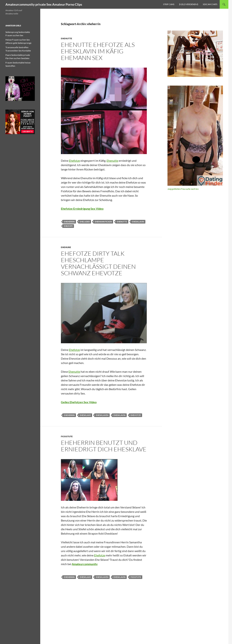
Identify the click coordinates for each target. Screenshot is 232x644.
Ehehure (66, 247)
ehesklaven (102, 415)
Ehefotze (74, 161)
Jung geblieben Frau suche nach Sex (183, 189)
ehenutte (122, 222)
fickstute (136, 577)
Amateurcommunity (85, 564)
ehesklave (85, 415)
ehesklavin (138, 222)
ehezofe (68, 226)
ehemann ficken (103, 222)
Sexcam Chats (210, 4)
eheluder (85, 222)
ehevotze (136, 415)
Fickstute (67, 436)
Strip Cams (169, 4)
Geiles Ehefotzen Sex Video (79, 402)
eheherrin (69, 222)
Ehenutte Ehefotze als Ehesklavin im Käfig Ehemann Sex (98, 51)
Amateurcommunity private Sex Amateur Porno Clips (44, 4)
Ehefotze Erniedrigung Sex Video (82, 209)
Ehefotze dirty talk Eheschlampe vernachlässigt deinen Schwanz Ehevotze (98, 263)
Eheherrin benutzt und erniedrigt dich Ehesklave (104, 446)
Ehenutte (67, 38)
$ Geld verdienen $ (189, 4)
